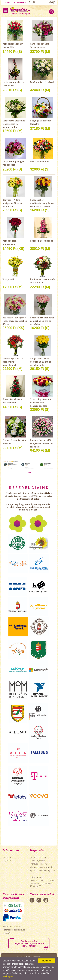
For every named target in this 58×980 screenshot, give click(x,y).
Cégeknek (7, 861)
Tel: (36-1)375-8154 (38, 857)
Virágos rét (8, 279)
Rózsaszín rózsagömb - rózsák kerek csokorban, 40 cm (15, 321)
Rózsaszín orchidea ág (42, 241)
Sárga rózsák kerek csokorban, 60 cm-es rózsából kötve (41, 362)
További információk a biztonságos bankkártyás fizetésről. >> (14, 930)
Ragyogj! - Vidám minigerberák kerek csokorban (12, 203)
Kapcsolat (7, 2)
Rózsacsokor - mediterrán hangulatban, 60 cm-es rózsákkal (42, 203)
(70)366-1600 (41, 861)
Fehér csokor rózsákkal (42, 82)
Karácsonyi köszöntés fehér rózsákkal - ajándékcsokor (14, 124)
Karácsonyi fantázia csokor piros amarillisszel (13, 362)
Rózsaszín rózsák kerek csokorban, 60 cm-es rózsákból (42, 321)
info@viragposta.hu (38, 864)
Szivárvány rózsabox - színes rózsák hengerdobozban (41, 403)
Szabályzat (8, 976)
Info (14, 2)
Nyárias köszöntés (39, 162)
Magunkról (21, 2)
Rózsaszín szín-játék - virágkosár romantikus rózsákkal (42, 443)
